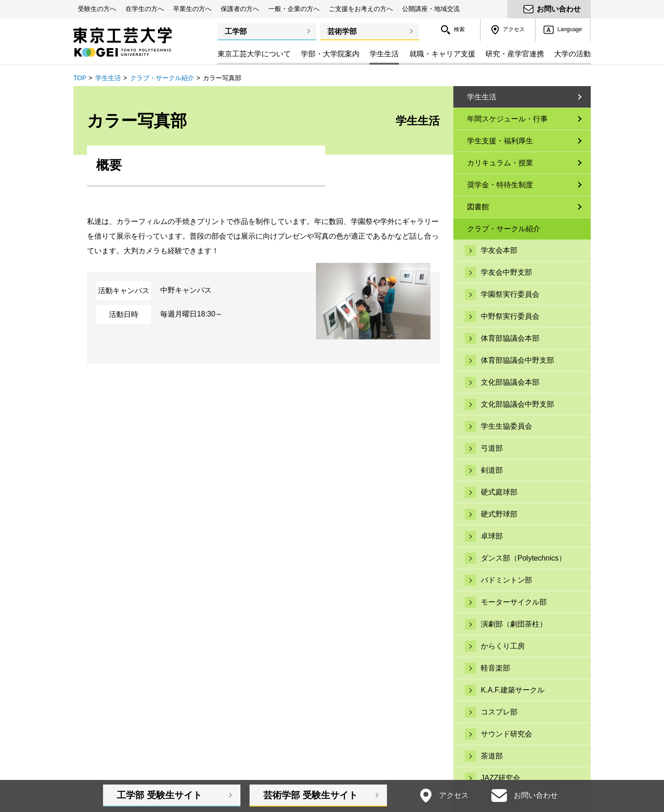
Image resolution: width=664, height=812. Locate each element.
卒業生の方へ (192, 9)
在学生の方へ (145, 9)
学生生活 (108, 78)
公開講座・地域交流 (431, 9)
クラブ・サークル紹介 (162, 78)
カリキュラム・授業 (500, 163)
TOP (80, 78)
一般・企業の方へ (294, 9)
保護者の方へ (240, 9)
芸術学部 (342, 31)
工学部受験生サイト (159, 795)
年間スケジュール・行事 (507, 119)
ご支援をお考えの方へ (361, 9)
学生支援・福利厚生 (500, 141)
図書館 (478, 207)
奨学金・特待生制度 (500, 185)
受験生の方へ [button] (97, 9)
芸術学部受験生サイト (310, 795)
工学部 (236, 31)
